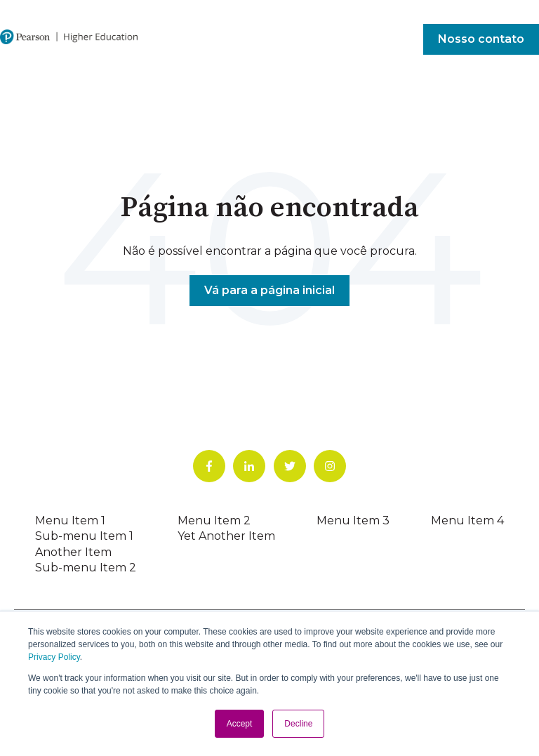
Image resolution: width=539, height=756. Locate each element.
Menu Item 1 (70, 520)
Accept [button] (240, 724)
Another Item (73, 552)
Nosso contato (481, 39)
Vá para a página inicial (269, 290)
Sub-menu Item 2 (86, 568)
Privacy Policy (54, 657)
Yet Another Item (226, 536)
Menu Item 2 (214, 520)
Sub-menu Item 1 (84, 536)
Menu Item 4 (467, 520)
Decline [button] (298, 724)
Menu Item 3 (353, 520)
